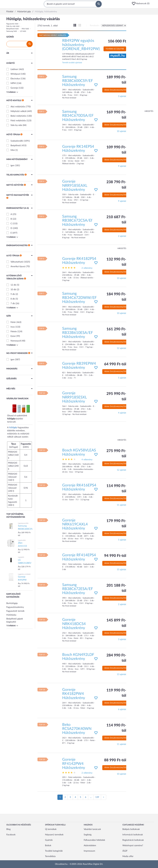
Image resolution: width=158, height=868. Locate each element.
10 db (13, 290)
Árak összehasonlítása (116, 90)
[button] (142, 4)
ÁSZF (125, 851)
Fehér (13, 322)
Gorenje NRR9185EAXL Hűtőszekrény (75, 186)
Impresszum (89, 851)
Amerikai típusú (18, 267)
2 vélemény (87, 268)
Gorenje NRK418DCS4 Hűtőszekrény (74, 624)
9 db (13, 294)
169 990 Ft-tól (116, 115)
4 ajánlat (122, 413)
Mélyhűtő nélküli (18, 111)
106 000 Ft (117, 41)
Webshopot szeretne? (133, 846)
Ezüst (13, 336)
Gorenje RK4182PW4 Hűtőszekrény (74, 694)
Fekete (14, 332)
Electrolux (15, 79)
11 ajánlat (121, 505)
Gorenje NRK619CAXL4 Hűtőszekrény (75, 524)
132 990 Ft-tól (116, 262)
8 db (13, 299)
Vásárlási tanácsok (92, 829)
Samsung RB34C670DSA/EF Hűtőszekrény (78, 116)
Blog (8, 829)
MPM (13, 83)
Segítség (88, 835)
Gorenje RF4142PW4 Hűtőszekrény (74, 764)
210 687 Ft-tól (116, 220)
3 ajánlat (122, 96)
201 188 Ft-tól (116, 588)
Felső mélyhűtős (18, 121)
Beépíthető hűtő (12, 29)
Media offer (128, 856)
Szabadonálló (17, 141)
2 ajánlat (122, 236)
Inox (13, 327)
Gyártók (49, 840)
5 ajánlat (122, 378)
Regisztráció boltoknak (133, 840)
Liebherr (14, 69)
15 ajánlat (121, 570)
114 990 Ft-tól (116, 489)
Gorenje (14, 88)
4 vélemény (87, 460)
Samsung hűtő (12, 31)
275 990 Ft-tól (116, 454)
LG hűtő (23, 31)
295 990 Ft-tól (116, 396)
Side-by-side (16, 125)
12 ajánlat (121, 348)
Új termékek (51, 829)
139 (97, 797)
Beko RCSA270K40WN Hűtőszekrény (77, 729)
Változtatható (17, 262)
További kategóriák (54, 851)
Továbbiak (12, 92)
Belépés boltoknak (131, 829)
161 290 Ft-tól (116, 332)
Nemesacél (16, 341)
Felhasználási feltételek (94, 840)
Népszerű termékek (54, 835)
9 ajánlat (122, 166)
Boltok (48, 846)
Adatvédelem (90, 846)
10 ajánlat (121, 131)
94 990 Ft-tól (115, 556)
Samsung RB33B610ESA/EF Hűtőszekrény (78, 333)
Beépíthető (16, 146)
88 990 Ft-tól (115, 760)
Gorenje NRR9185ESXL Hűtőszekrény (74, 397)
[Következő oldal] (104, 797)
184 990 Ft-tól (116, 297)
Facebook (11, 835)
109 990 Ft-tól (116, 150)
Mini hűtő (25, 29)
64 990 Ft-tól (115, 364)
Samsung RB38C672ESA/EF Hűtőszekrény (78, 589)
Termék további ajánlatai (72, 63)
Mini (13, 150)
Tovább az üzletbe (115, 49)
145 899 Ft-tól (116, 623)
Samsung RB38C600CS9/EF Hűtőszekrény (78, 81)
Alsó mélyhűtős (18, 107)
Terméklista (50, 856)
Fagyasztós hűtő (12, 24)
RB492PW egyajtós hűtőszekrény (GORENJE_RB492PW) (81, 45)
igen (12, 166)
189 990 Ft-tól (116, 80)
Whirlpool (15, 74)
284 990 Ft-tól (116, 658)
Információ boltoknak (133, 835)
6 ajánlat (122, 709)
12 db (13, 285)
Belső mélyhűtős (18, 116)
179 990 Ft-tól (116, 524)
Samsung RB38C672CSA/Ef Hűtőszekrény (77, 221)
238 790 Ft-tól (116, 185)
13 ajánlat (121, 674)
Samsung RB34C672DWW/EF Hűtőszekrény (79, 298)
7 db (13, 304)
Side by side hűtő (13, 26)
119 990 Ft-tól (116, 693)
